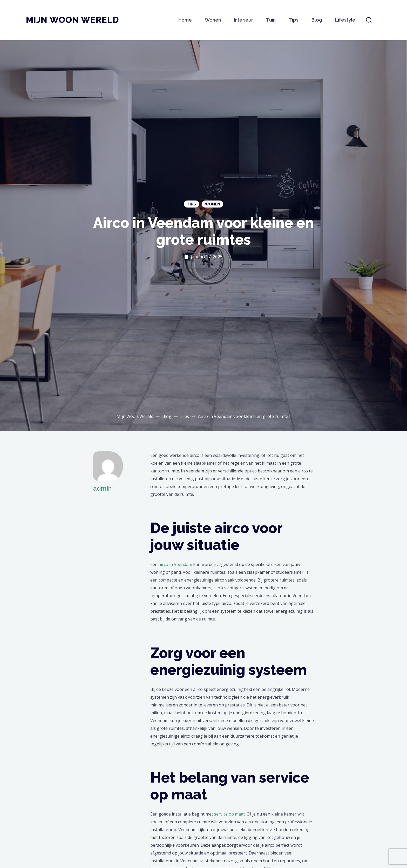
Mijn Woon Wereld (72, 20)
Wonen (213, 20)
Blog (317, 20)
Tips (294, 20)
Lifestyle (345, 20)
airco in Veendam (175, 564)
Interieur (243, 20)
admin (102, 488)
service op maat (229, 814)
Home (185, 20)
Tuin (271, 20)
